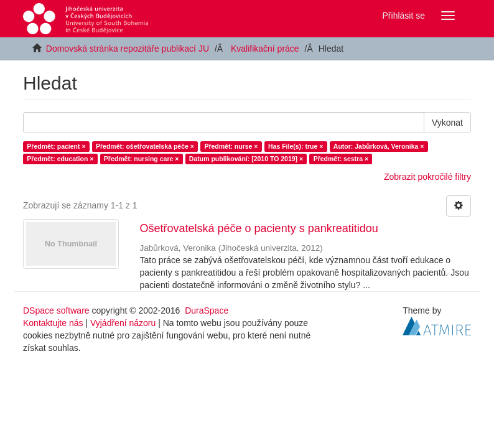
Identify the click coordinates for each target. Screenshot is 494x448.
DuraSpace (207, 310)
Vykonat (447, 123)
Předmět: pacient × (56, 146)
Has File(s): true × (296, 146)
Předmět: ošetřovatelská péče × (145, 146)
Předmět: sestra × (341, 159)
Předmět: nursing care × (142, 159)
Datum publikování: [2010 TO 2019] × (246, 159)
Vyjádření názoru (123, 323)
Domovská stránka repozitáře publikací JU (128, 49)
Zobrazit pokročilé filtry (427, 177)
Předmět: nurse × (231, 146)
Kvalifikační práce (265, 49)
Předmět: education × (60, 159)
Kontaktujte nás (53, 323)
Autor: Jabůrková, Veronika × (379, 146)
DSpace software (56, 310)
